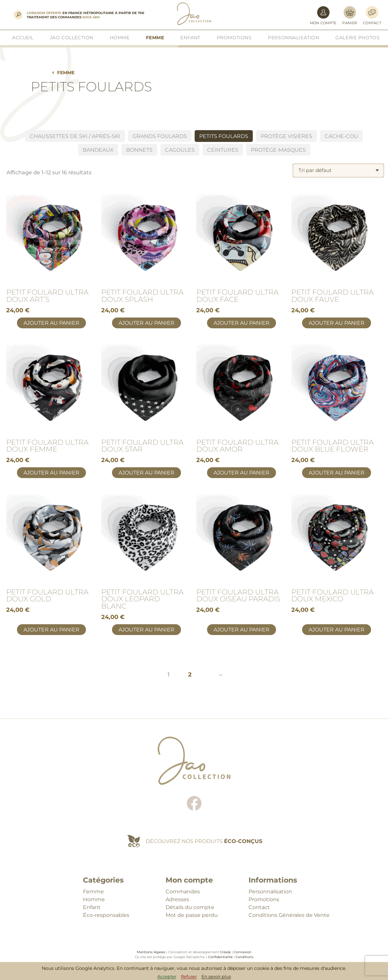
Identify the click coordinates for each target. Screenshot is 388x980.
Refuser (189, 976)
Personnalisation (270, 892)
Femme (66, 73)
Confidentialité (220, 957)
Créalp (226, 952)
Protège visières (286, 136)
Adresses (177, 899)
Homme (94, 899)
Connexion (243, 952)
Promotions (264, 899)
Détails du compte (190, 907)
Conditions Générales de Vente (289, 915)
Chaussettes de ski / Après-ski (75, 136)
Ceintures (223, 150)
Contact (259, 907)
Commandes (183, 892)
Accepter (167, 976)
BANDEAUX (98, 150)
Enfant (92, 907)
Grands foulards (160, 136)
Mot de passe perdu (192, 915)
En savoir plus (216, 976)
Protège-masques (278, 150)
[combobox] (338, 171)
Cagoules (180, 150)
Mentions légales (151, 952)
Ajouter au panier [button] (51, 323)
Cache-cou (341, 136)
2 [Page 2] (190, 675)
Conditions (244, 957)
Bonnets (139, 150)
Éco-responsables (106, 915)
